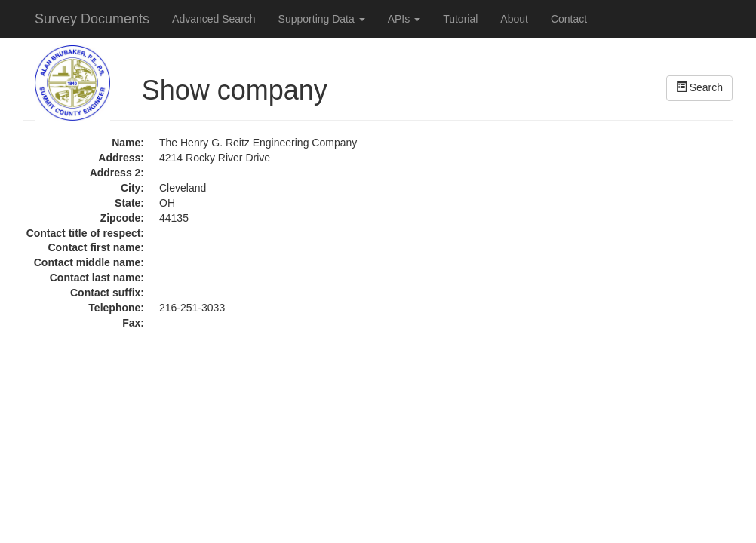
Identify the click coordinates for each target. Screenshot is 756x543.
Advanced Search (214, 19)
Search (699, 87)
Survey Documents (92, 19)
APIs (404, 19)
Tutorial (460, 19)
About (514, 19)
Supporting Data (322, 19)
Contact (569, 19)
